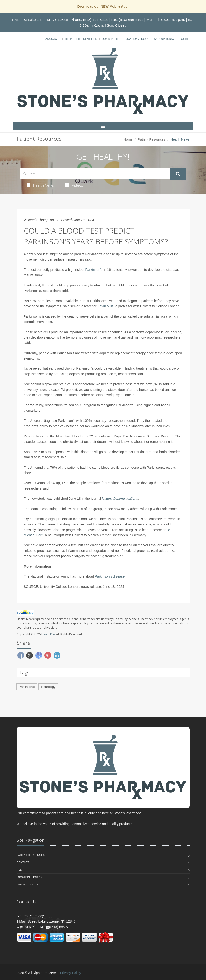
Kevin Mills (105, 306)
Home (128, 139)
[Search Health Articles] (95, 174)
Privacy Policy (28, 885)
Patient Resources (151, 139)
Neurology (48, 687)
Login (184, 39)
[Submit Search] (178, 174)
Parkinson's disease (110, 576)
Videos (74, 185)
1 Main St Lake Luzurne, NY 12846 (40, 20)
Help (68, 39)
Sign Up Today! (165, 39)
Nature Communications (120, 499)
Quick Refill (111, 39)
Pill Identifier (87, 39)
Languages (52, 39)
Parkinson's (94, 270)
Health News (40, 185)
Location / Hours (137, 39)
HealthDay (48, 634)
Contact (23, 862)
